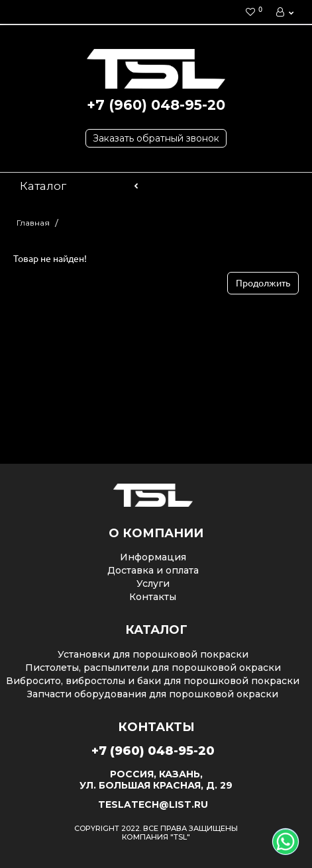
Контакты (153, 597)
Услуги (153, 584)
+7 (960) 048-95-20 (156, 105)
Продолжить (263, 283)
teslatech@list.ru (153, 804)
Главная (33, 223)
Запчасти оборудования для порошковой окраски (153, 694)
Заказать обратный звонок (156, 138)
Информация (153, 557)
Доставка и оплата (153, 570)
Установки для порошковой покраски (153, 654)
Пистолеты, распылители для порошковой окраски (153, 668)
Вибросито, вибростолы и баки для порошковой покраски (153, 681)
